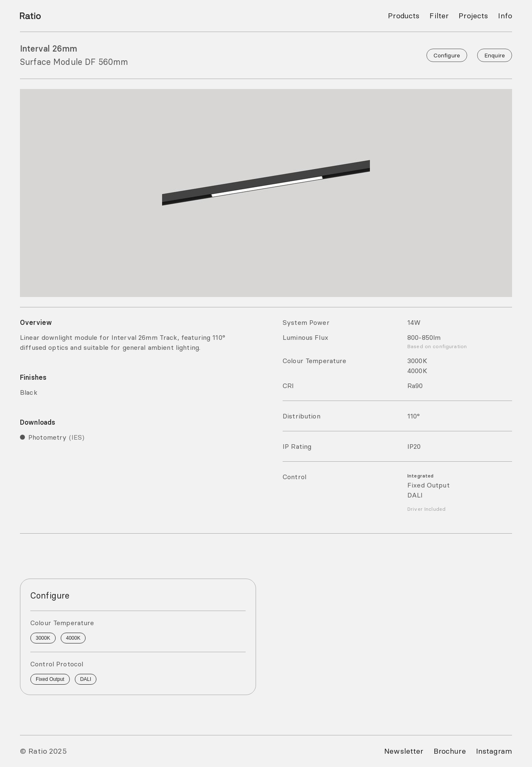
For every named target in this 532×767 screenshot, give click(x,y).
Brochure (450, 751)
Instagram (494, 751)
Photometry (56, 437)
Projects (473, 16)
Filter (439, 16)
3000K (43, 638)
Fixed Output (50, 679)
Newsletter (404, 751)
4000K (73, 638)
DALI (86, 679)
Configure (447, 55)
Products (404, 16)
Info (505, 16)
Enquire (495, 55)
